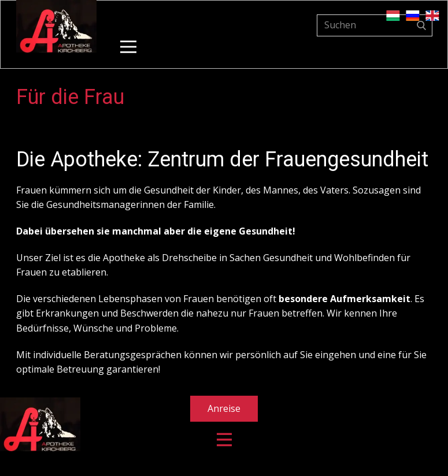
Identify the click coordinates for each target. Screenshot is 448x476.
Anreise (224, 408)
